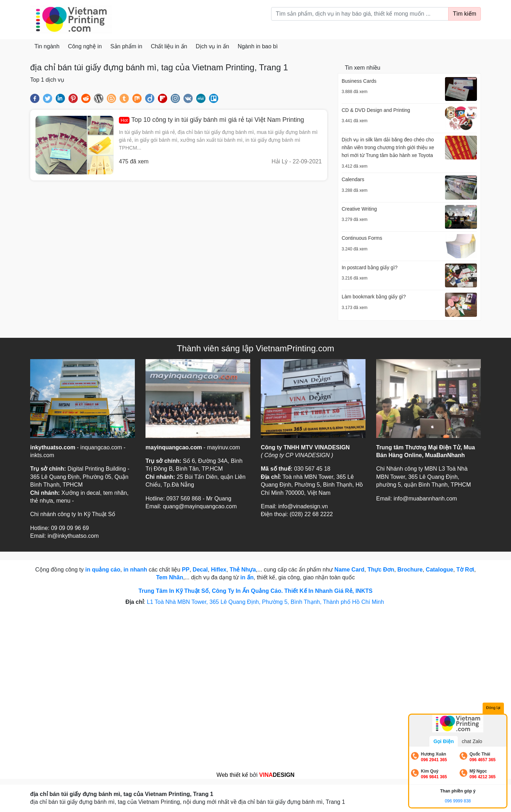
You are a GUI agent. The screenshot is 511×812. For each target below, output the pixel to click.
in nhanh (135, 570)
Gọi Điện (443, 741)
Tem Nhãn (170, 577)
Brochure (410, 570)
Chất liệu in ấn (169, 46)
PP (186, 570)
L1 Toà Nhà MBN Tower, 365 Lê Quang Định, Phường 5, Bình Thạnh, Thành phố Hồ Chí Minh (266, 602)
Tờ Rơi (465, 570)
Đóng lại (493, 708)
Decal (200, 570)
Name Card (349, 570)
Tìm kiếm (465, 14)
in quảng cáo (103, 570)
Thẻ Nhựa (243, 570)
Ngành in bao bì (258, 46)
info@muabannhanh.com (425, 499)
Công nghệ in (85, 46)
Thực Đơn (381, 570)
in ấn (247, 577)
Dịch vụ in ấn (213, 46)
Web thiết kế (232, 775)
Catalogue (439, 570)
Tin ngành (47, 46)
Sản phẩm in (126, 46)
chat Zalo (472, 741)
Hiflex (219, 570)
